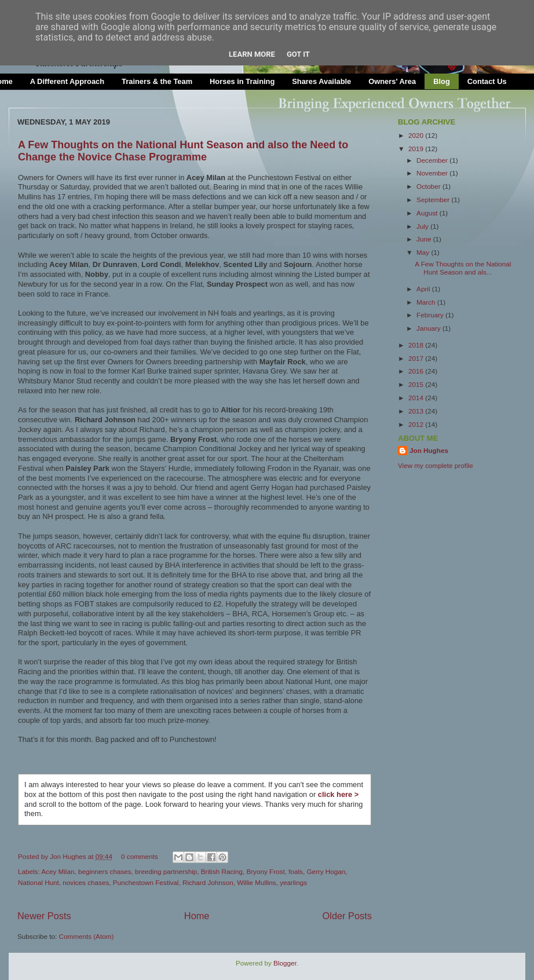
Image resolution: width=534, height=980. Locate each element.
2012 (417, 424)
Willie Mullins (257, 882)
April (424, 289)
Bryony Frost (265, 871)
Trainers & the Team (157, 81)
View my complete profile (436, 465)
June (425, 239)
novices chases (86, 882)
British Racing (222, 871)
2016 (417, 371)
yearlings (293, 882)
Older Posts (347, 916)
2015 (417, 384)
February (431, 315)
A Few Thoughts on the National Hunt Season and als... (463, 268)
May (424, 252)
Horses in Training (242, 81)
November (433, 173)
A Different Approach (67, 81)
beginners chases (105, 871)
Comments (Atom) (86, 936)
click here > (338, 794)
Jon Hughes (69, 856)
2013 (417, 411)
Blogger (285, 963)
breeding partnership (166, 871)
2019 (417, 149)
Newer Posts (44, 916)
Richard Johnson (208, 882)
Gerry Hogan (326, 871)
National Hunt (39, 882)
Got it (298, 54)
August (428, 213)
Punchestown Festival (146, 882)
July (423, 226)
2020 (417, 135)
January (429, 328)
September (434, 200)
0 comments (140, 856)
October (429, 186)
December (433, 160)
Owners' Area (392, 81)
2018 (417, 345)
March (427, 302)
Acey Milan (58, 871)
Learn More (252, 54)
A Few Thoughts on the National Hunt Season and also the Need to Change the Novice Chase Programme (183, 151)
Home (197, 916)
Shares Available (321, 81)
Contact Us (487, 81)
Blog (442, 81)
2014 (417, 398)
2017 (417, 358)
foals (296, 871)
